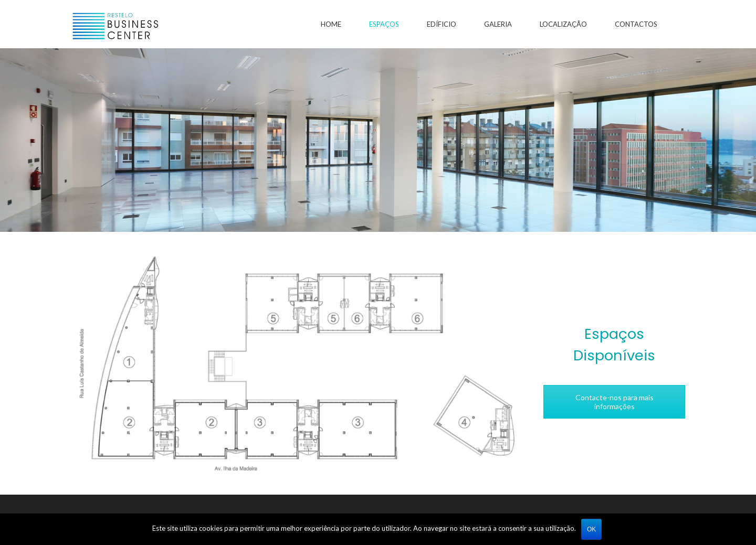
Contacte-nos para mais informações (615, 402)
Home (331, 24)
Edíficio (442, 24)
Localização (563, 24)
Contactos (636, 24)
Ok (591, 529)
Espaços (384, 24)
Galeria (498, 24)
